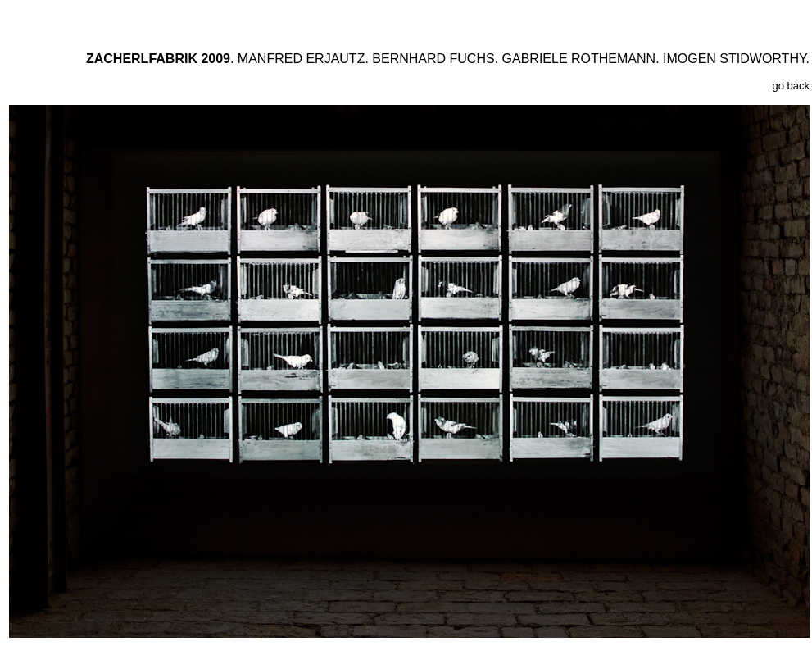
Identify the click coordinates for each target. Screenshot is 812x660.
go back (791, 86)
